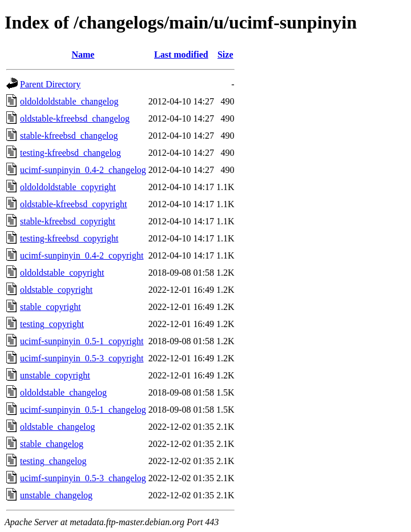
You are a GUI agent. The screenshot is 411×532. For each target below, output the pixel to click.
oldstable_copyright (56, 290)
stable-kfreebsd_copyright (68, 221)
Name (83, 55)
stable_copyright (51, 307)
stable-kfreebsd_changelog (69, 136)
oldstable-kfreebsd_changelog (75, 118)
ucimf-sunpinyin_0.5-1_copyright (82, 341)
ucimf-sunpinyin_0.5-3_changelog (83, 478)
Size (225, 55)
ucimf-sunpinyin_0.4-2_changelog (83, 170)
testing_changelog (53, 461)
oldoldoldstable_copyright (68, 187)
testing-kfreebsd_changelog (70, 153)
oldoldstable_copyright (62, 273)
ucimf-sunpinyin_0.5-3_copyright (82, 358)
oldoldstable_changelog (63, 392)
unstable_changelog (56, 495)
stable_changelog (52, 444)
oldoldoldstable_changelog (69, 101)
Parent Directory (50, 84)
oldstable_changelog (58, 427)
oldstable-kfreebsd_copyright (74, 204)
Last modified (181, 55)
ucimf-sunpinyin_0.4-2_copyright (82, 255)
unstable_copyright (55, 375)
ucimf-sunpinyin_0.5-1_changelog (83, 410)
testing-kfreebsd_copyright (69, 238)
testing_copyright (52, 324)
